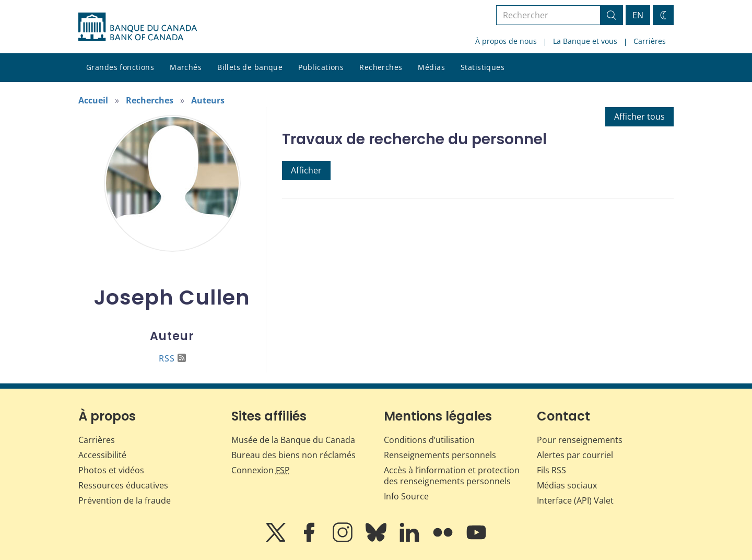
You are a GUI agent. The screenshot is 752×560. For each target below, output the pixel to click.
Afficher (306, 170)
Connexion (261, 470)
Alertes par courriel (575, 455)
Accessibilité (102, 455)
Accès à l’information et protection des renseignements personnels (452, 476)
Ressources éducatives (123, 485)
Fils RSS (551, 470)
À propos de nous (506, 41)
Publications (321, 67)
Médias (431, 67)
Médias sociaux (567, 485)
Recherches (381, 67)
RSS (172, 358)
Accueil (93, 100)
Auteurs (208, 100)
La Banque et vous (585, 41)
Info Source (406, 496)
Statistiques (483, 67)
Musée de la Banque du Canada (293, 440)
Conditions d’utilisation (429, 440)
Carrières (650, 41)
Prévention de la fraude (125, 500)
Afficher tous (639, 116)
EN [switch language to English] (638, 15)
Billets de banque (250, 67)
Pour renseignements (580, 440)
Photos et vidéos (111, 470)
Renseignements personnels (440, 455)
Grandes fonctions (120, 67)
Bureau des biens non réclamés (293, 455)
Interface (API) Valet (575, 500)
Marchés (186, 67)
